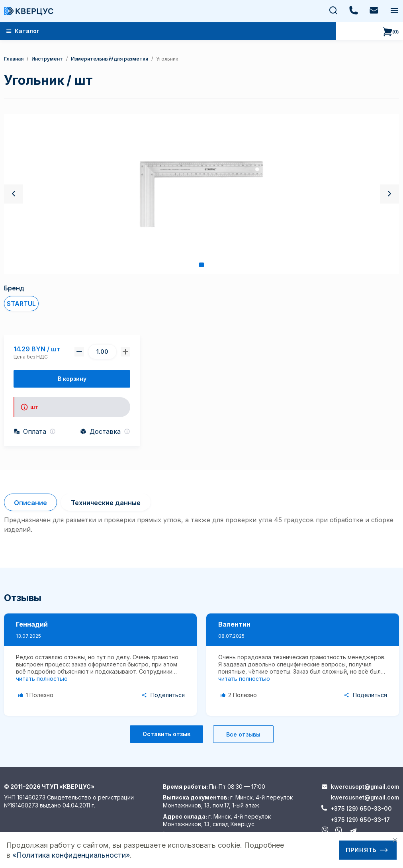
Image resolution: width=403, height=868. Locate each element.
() (391, 32)
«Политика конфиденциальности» (71, 855)
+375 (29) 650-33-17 (360, 820)
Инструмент (47, 59)
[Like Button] (37, 695)
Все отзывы (243, 734)
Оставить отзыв (166, 734)
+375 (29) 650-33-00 (361, 808)
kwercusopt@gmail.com (365, 787)
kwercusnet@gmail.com (365, 797)
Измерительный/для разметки (110, 59)
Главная (14, 59)
